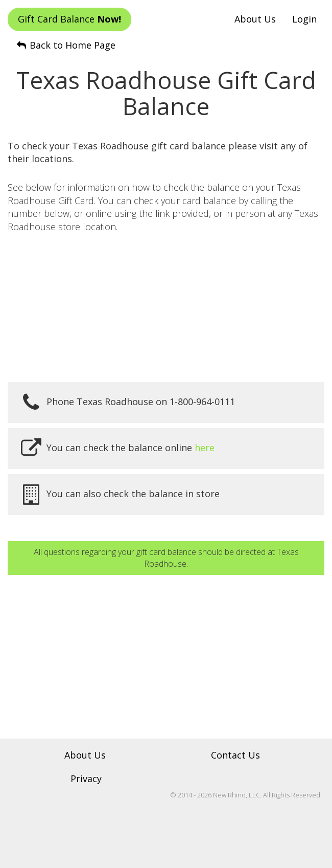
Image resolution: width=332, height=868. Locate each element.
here (205, 448)
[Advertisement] (166, 308)
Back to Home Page (65, 45)
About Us (255, 19)
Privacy (86, 778)
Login (304, 19)
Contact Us (235, 755)
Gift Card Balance (69, 19)
